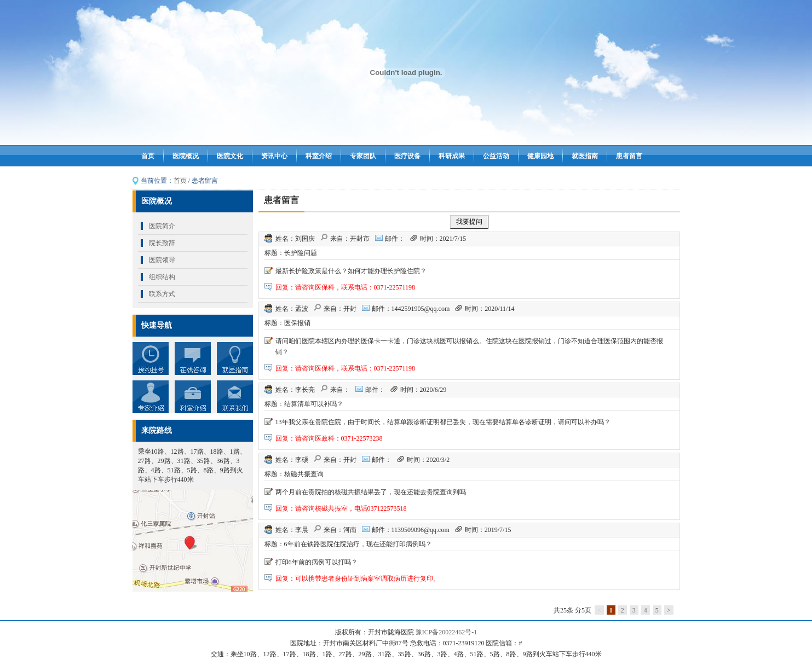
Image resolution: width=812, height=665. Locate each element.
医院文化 (230, 156)
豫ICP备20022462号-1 (447, 632)
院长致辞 (162, 243)
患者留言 (629, 156)
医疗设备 (407, 156)
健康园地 (540, 156)
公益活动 (496, 156)
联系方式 (162, 294)
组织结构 (162, 277)
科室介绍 (319, 156)
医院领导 (162, 260)
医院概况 (186, 156)
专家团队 (363, 156)
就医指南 (585, 156)
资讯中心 (274, 156)
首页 (148, 156)
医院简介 (162, 226)
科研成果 (452, 156)
